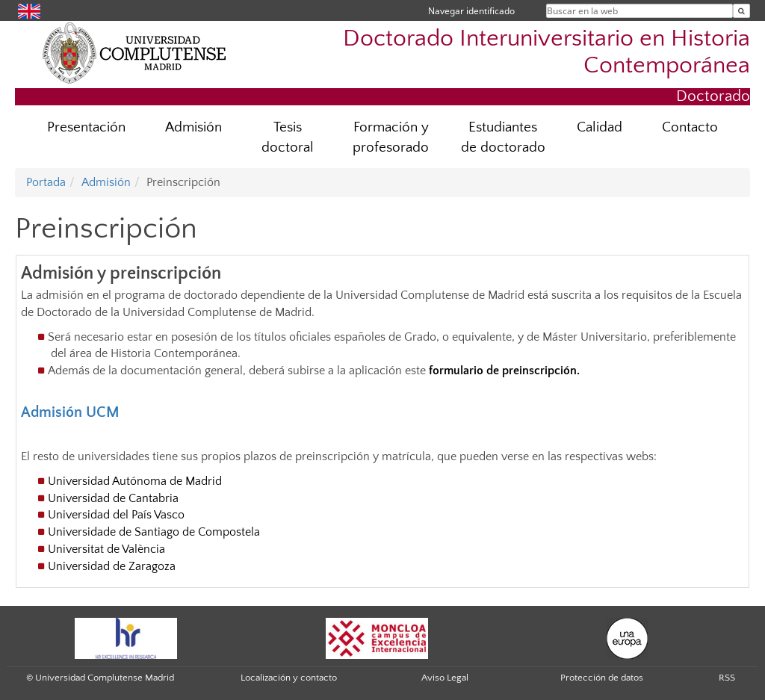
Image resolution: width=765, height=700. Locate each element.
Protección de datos (602, 678)
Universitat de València (106, 549)
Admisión (193, 127)
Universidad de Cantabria (113, 498)
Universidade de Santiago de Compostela (154, 532)
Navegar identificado (471, 11)
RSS (727, 678)
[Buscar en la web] (741, 11)
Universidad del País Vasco (116, 515)
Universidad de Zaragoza (112, 566)
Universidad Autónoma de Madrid (135, 481)
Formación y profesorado (391, 137)
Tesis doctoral (288, 137)
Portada (46, 182)
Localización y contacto (289, 678)
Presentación (86, 127)
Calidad (600, 127)
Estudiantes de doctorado (503, 137)
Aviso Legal (445, 678)
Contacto (690, 127)
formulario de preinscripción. (504, 371)
